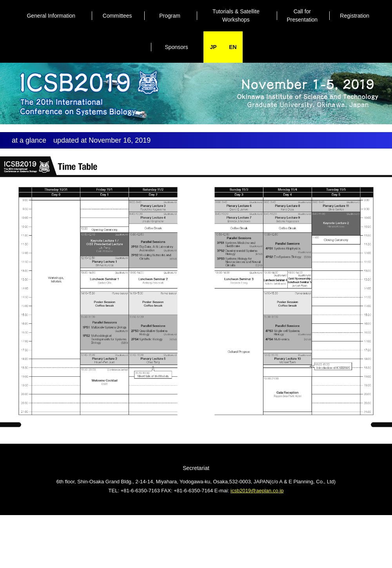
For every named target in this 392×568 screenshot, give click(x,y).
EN (233, 47)
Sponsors (177, 47)
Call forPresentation (302, 15)
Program (170, 16)
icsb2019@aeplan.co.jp (257, 491)
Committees (117, 16)
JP (213, 47)
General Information (51, 16)
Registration (355, 16)
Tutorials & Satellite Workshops (236, 15)
